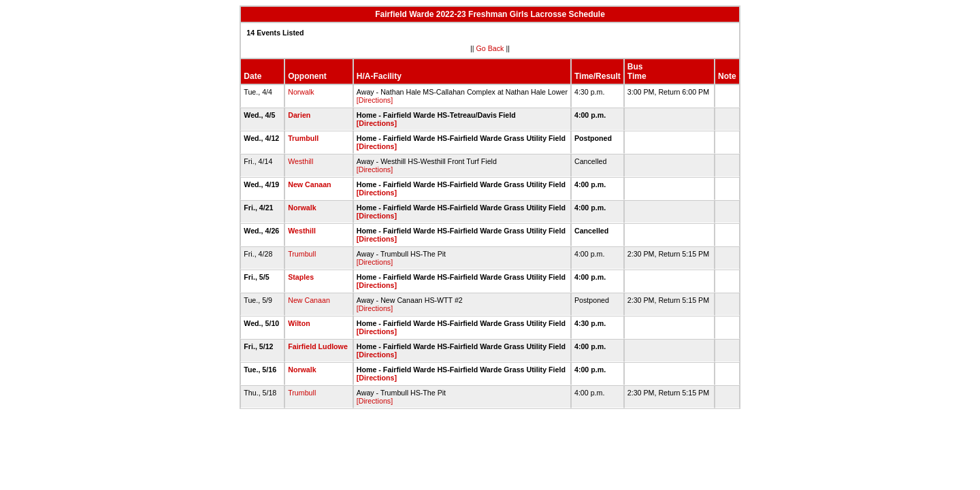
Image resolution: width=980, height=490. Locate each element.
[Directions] (375, 100)
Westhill (300, 161)
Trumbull (303, 138)
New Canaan (309, 184)
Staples (301, 277)
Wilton (299, 323)
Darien (299, 115)
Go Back (490, 48)
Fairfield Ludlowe (318, 346)
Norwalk (301, 92)
